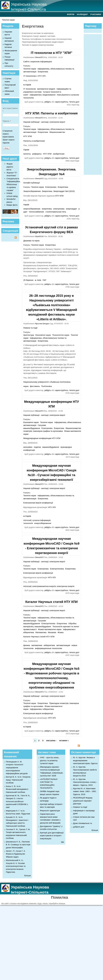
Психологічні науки (61, 335)
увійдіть (48, 102)
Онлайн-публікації (32, 183)
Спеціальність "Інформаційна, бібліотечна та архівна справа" (13, 184)
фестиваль (35, 386)
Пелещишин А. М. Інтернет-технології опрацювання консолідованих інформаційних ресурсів (17, 768)
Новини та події (30, 328)
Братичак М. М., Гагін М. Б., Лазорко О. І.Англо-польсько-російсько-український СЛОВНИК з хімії (18, 801)
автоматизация (63, 645)
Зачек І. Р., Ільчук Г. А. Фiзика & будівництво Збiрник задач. (16, 854)
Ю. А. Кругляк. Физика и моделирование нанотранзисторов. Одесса (85, 760)
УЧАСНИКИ (96, 14)
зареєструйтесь (62, 102)
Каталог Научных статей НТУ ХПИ (52, 602)
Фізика (60, 632)
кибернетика (49, 645)
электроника (59, 209)
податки (37, 447)
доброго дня (79, 827)
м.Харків (27, 85)
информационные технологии (48, 648)
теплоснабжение (36, 212)
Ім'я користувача (10, 110)
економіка (28, 447)
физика (27, 645)
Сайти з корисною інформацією (38, 62)
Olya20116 (39, 236)
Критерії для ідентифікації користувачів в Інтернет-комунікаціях (52, 836)
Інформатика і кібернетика (42, 709)
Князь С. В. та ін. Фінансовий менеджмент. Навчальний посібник (17, 789)
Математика (41, 632)
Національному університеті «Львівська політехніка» (47, 382)
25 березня (28, 280)
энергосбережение (32, 209)
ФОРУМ (71, 14)
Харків (26, 150)
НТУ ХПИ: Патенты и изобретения (51, 113)
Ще (63, 842)
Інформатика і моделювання (43, 95)
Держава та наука (31, 241)
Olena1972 (39, 57)
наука (26, 386)
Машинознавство (57, 132)
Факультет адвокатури (50, 811)
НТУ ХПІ (42, 76)
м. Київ (38, 280)
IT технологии (29, 89)
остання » (64, 740)
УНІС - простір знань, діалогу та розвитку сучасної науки (50, 760)
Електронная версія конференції (38, 503)
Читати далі (74, 102)
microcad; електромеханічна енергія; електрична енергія (49, 586)
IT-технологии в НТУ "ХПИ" (51, 53)
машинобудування (51, 447)
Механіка (52, 632)
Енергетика (43, 72)
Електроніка (51, 187)
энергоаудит (71, 209)
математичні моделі (46, 89)
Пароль (7, 121)
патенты (27, 154)
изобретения (59, 154)
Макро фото (12, 205)
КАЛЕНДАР (82, 14)
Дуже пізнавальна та (82, 823)
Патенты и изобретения (34, 141)
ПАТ (44, 280)
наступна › (51, 740)
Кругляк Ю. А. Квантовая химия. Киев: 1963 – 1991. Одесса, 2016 (85, 791)
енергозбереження (43, 523)
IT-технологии (30, 76)
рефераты (37, 154)
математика (37, 645)
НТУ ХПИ (28, 136)
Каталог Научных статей (34, 637)
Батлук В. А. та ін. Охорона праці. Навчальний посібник (18, 780)
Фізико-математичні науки (76, 431)
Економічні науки (43, 335)
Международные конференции (37, 438)
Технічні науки (8, 20)
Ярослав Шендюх (42, 324)
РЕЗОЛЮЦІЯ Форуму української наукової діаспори (83, 801)
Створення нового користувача (8, 134)
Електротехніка (57, 569)
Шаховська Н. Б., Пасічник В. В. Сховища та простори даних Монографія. (18, 845)
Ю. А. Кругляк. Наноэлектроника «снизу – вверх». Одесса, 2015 (85, 782)
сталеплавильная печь (56, 212)
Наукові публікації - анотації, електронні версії (44, 122)
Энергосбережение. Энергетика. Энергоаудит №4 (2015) (49, 191)
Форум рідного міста (10, 167)
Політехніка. (47, 386)
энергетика (47, 209)
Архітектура (29, 335)
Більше (28, 875)
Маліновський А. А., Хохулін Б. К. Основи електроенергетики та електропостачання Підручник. (16, 866)
